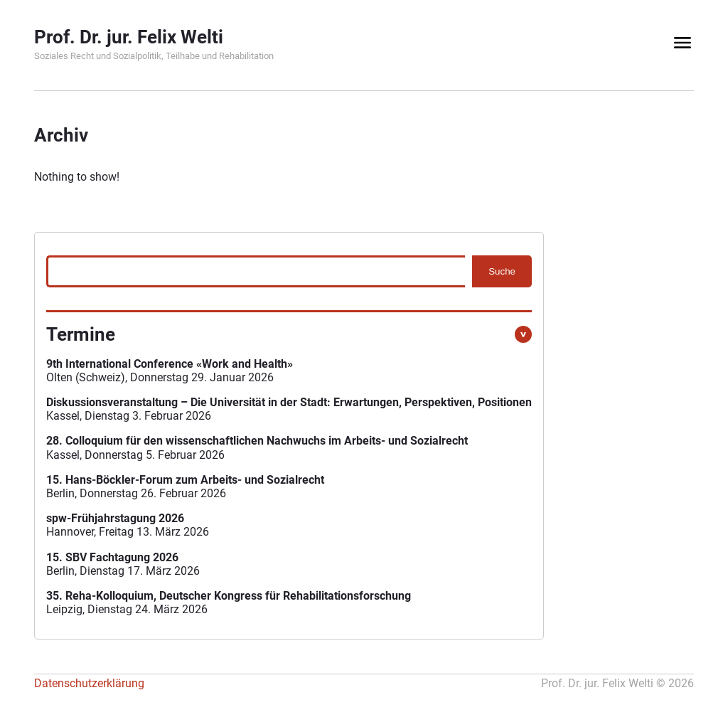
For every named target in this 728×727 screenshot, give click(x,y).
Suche (502, 271)
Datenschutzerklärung (89, 683)
